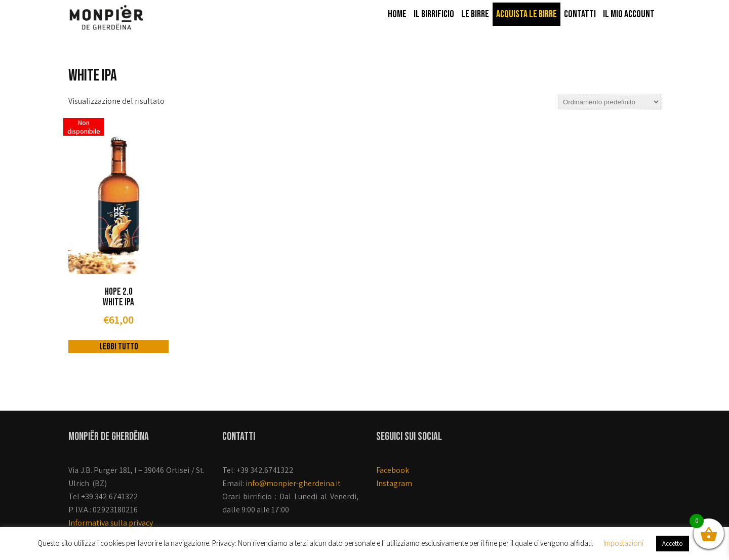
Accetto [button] (673, 544)
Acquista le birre (526, 14)
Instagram (394, 483)
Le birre (475, 14)
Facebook (393, 470)
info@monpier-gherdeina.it (293, 483)
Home (397, 14)
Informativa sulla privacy (111, 523)
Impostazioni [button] (623, 543)
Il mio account (629, 14)
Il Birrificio (434, 14)
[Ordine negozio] (609, 102)
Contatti (580, 14)
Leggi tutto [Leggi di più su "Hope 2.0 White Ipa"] (119, 347)
